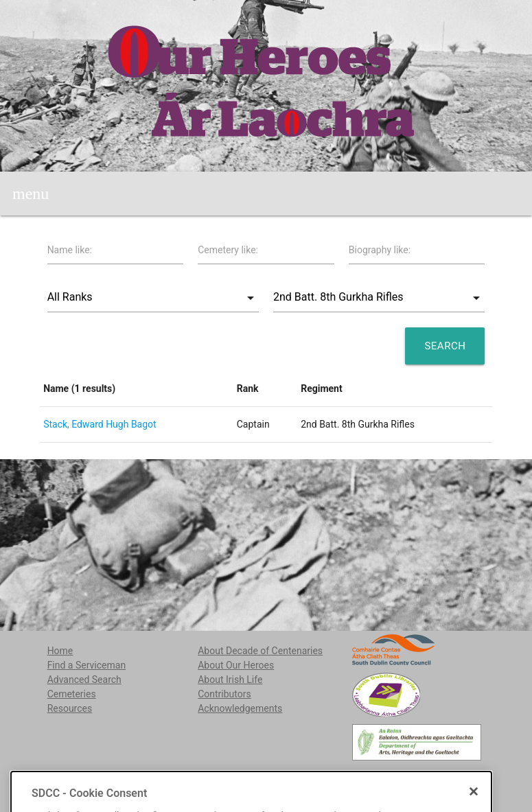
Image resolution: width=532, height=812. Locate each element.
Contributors (224, 694)
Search (445, 346)
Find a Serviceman (87, 665)
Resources (70, 708)
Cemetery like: (228, 250)
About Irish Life (230, 680)
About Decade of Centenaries (260, 651)
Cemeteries (72, 694)
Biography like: (380, 250)
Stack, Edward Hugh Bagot (100, 424)
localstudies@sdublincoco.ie (152, 778)
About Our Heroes (236, 665)
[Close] (474, 807)
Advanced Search (84, 680)
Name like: (70, 250)
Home (60, 651)
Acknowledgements (240, 708)
